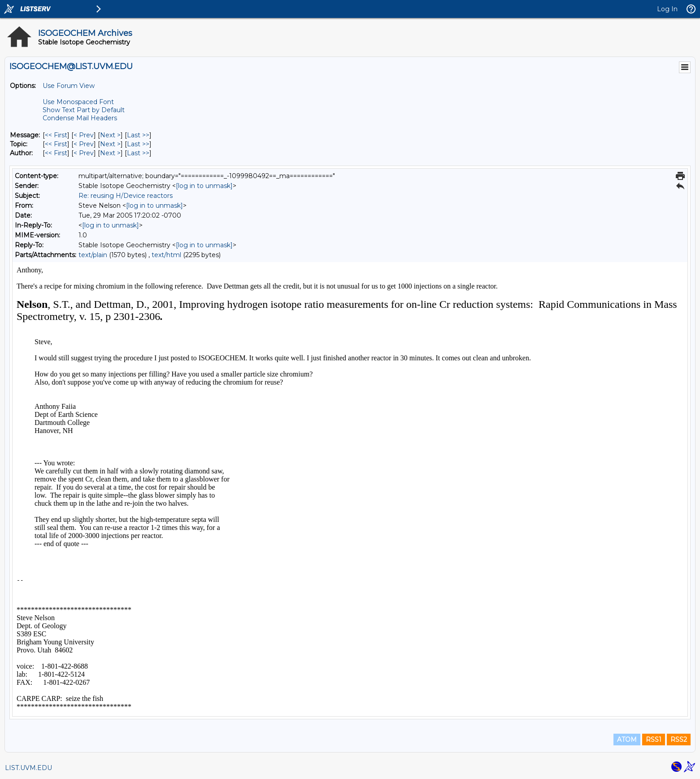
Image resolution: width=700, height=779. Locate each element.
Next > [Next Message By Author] (110, 153)
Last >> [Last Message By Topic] (138, 144)
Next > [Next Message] (110, 135)
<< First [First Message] (56, 135)
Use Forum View (69, 86)
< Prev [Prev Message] (84, 135)
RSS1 (654, 740)
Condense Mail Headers (80, 118)
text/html (166, 255)
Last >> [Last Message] (138, 135)
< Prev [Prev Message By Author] (84, 153)
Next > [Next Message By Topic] (110, 144)
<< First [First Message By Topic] (56, 144)
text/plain (93, 255)
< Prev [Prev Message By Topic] (84, 144)
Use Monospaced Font (78, 102)
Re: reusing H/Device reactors (126, 196)
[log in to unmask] (204, 186)
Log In (667, 9)
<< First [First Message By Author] (56, 153)
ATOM (627, 740)
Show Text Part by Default (84, 110)
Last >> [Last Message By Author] (138, 153)
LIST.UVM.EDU (28, 768)
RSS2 (679, 740)
